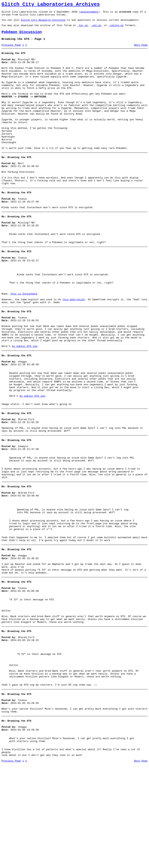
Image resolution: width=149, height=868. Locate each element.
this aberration (74, 341)
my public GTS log (25, 395)
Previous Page (11, 50)
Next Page (141, 50)
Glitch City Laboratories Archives (51, 5)
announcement (89, 13)
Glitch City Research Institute (43, 23)
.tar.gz (83, 29)
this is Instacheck (24, 334)
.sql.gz (96, 29)
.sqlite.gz (116, 29)
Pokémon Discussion (22, 36)
